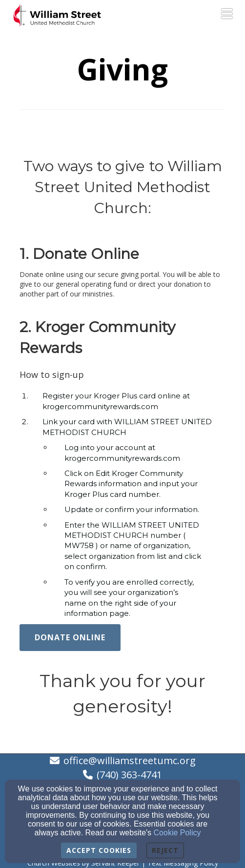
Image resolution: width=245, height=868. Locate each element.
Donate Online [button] (70, 637)
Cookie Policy (177, 833)
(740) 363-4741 (129, 775)
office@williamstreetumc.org (130, 760)
